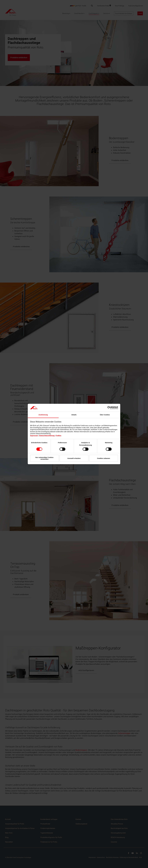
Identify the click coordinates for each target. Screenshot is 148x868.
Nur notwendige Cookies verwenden (45, 458)
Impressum (34, 436)
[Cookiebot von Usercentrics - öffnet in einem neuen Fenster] (109, 408)
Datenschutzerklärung (47, 436)
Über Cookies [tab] (105, 415)
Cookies (58, 436)
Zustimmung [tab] (43, 415)
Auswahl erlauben (74, 458)
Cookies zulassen (104, 458)
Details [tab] (74, 415)
